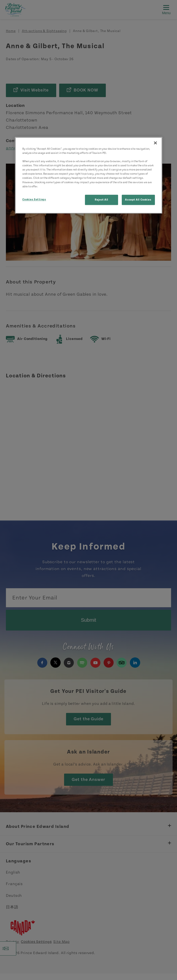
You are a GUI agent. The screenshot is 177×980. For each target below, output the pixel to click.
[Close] (155, 143)
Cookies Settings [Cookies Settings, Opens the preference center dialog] (34, 199)
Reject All (102, 200)
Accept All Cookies (138, 200)
